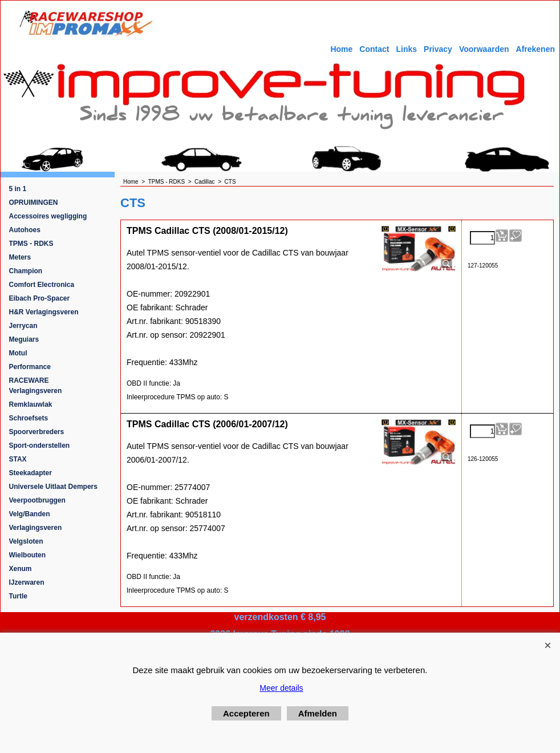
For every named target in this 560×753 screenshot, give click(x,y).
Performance (30, 367)
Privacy (438, 49)
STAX (18, 459)
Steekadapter (31, 473)
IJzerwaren (27, 582)
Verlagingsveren (36, 528)
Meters (20, 257)
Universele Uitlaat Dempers (53, 487)
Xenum (21, 569)
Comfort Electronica (42, 285)
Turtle (18, 596)
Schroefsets (29, 418)
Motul (18, 353)
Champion (26, 271)
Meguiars (24, 339)
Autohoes (25, 230)
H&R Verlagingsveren (44, 312)
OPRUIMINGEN (34, 203)
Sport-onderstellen (40, 446)
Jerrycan (23, 326)
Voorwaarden (484, 49)
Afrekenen (535, 49)
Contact (374, 49)
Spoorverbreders (37, 432)
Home (341, 49)
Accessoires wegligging (48, 216)
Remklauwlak (31, 404)
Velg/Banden (30, 514)
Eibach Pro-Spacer (40, 298)
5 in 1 (18, 189)
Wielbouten (28, 555)
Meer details (281, 688)
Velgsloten (26, 541)
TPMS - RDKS (31, 244)
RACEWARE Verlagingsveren (36, 386)
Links (406, 49)
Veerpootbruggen (37, 500)
